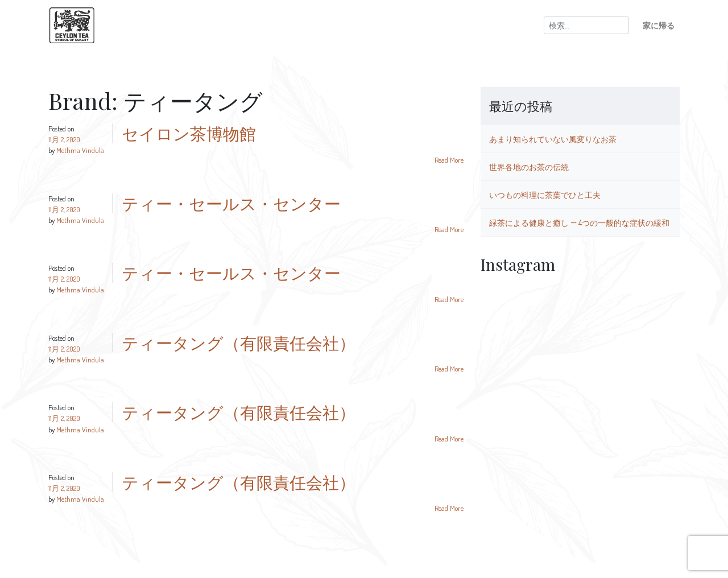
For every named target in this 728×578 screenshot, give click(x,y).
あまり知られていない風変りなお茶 (553, 139)
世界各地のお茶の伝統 (529, 167)
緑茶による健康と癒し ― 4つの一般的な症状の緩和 (579, 222)
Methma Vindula (80, 150)
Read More (449, 160)
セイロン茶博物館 (189, 133)
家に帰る (659, 25)
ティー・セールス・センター (231, 203)
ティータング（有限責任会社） (239, 342)
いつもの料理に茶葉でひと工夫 (545, 195)
